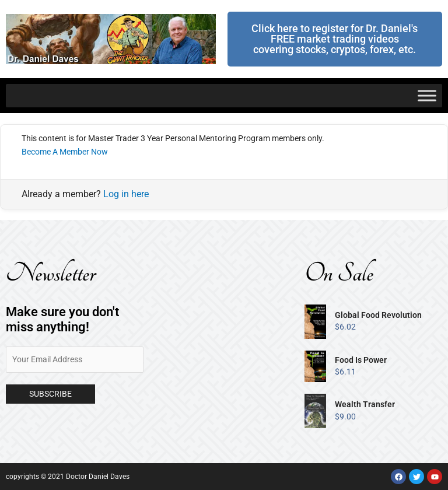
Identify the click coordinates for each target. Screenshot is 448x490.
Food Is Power (361, 360)
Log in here (126, 194)
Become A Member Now (65, 152)
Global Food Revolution (378, 315)
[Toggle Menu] (427, 95)
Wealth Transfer (365, 404)
